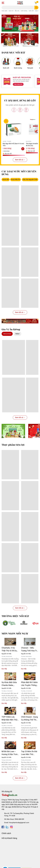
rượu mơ (11, 11)
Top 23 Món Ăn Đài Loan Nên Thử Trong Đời (29, 753)
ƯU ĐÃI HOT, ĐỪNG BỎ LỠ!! (20, 101)
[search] (36, 8)
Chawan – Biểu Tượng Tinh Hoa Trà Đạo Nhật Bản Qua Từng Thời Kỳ (29, 649)
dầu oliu (17, 11)
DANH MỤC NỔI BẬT (13, 53)
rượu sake (4, 11)
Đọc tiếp (4, 669)
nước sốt (31, 11)
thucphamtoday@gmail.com (19, 823)
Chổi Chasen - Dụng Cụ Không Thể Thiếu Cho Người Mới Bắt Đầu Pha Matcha (30, 718)
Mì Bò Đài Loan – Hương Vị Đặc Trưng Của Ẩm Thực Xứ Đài (10, 753)
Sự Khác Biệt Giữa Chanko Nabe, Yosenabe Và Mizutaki (9, 684)
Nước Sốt (6, 179)
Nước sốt (6, 68)
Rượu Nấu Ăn (16, 179)
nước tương (24, 11)
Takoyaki (30, 68)
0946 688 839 (19, 819)
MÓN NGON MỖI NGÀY (15, 634)
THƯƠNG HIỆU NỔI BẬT (15, 616)
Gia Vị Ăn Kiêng (11, 329)
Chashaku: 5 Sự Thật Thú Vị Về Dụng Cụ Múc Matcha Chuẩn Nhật (10, 649)
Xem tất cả (20, 160)
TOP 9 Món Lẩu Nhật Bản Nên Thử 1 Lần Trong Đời (10, 718)
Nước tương (18, 68)
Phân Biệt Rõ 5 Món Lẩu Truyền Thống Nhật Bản (29, 684)
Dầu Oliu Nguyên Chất (30, 179)
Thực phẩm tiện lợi (13, 445)
